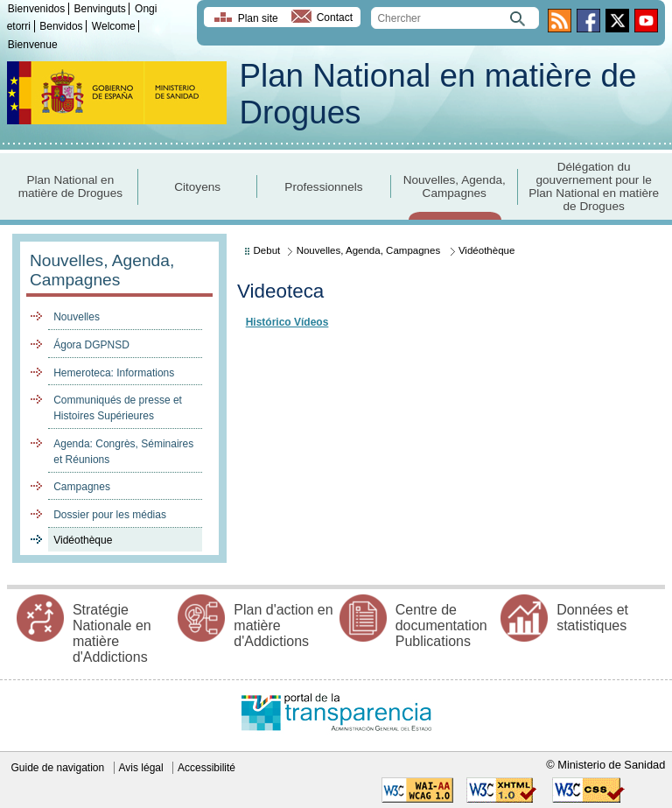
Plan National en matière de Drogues (70, 186)
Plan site (258, 18)
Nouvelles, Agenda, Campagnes (455, 186)
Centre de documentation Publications (441, 625)
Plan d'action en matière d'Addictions (283, 625)
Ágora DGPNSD (91, 345)
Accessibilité (206, 768)
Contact (335, 18)
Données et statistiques (592, 618)
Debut (267, 250)
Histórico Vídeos (287, 322)
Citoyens (197, 187)
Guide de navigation (57, 768)
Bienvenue (33, 45)
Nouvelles (77, 317)
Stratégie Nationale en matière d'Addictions (112, 633)
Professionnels (323, 187)
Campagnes (82, 487)
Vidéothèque (83, 540)
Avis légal (141, 768)
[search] (455, 18)
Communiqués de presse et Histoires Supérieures (118, 408)
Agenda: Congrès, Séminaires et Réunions (123, 452)
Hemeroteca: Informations (114, 373)
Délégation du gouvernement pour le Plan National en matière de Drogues (594, 186)
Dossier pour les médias (110, 515)
